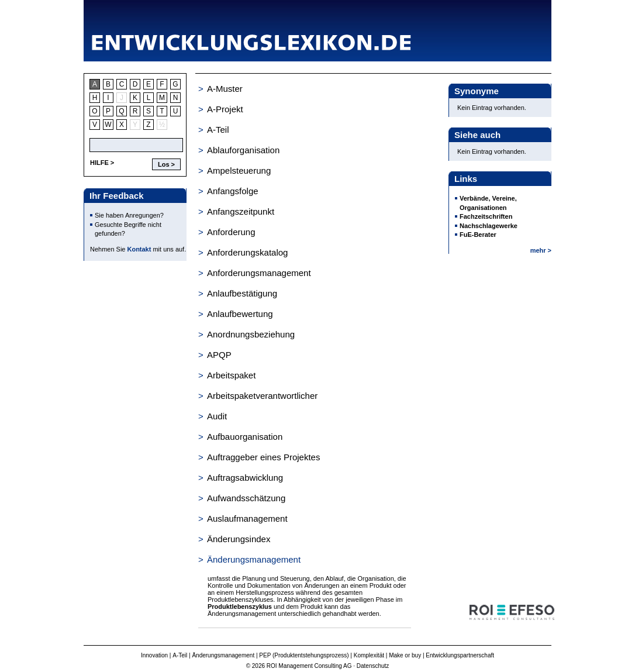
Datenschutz (373, 666)
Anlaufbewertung (240, 314)
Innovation (154, 655)
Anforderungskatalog (247, 252)
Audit (217, 416)
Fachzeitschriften (486, 216)
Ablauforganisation (243, 150)
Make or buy (405, 655)
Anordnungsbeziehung (251, 334)
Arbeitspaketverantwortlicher (262, 396)
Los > (166, 164)
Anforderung (231, 232)
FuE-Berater (478, 235)
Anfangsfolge (233, 191)
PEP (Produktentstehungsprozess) (304, 655)
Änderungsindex (239, 539)
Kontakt (139, 249)
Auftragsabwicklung (245, 478)
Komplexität (369, 655)
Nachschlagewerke (489, 226)
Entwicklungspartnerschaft (460, 655)
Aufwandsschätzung (246, 498)
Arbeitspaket (231, 375)
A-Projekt (225, 109)
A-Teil (218, 130)
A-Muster (225, 89)
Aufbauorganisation (245, 437)
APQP (219, 355)
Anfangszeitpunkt (241, 211)
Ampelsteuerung (239, 170)
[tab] (305, 89)
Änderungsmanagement (254, 559)
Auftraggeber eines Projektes (263, 457)
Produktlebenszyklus (240, 606)
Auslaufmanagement (247, 518)
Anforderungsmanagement (259, 273)
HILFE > (102, 163)
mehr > (541, 250)
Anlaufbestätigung (242, 293)
